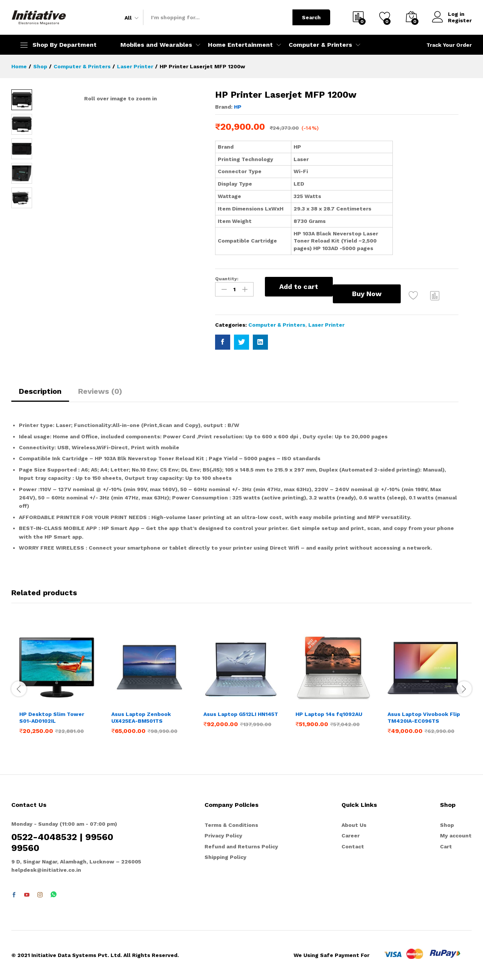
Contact (353, 846)
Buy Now (367, 294)
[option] (57, 688)
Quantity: (227, 279)
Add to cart (299, 286)
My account (456, 836)
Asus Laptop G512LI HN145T (241, 714)
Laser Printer (326, 325)
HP (238, 107)
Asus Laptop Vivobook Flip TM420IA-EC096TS (424, 717)
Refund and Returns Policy (241, 846)
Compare (435, 295)
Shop (447, 825)
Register (460, 20)
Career (351, 836)
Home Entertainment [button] (240, 45)
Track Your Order (449, 45)
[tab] (40, 395)
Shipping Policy (225, 857)
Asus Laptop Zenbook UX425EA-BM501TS (141, 717)
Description (40, 391)
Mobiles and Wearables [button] (156, 45)
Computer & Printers (277, 325)
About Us (354, 825)
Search (311, 17)
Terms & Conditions (231, 825)
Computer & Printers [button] (320, 45)
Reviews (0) (100, 391)
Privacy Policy (223, 836)
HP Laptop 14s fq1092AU (329, 714)
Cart (446, 846)
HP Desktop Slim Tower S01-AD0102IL (52, 717)
